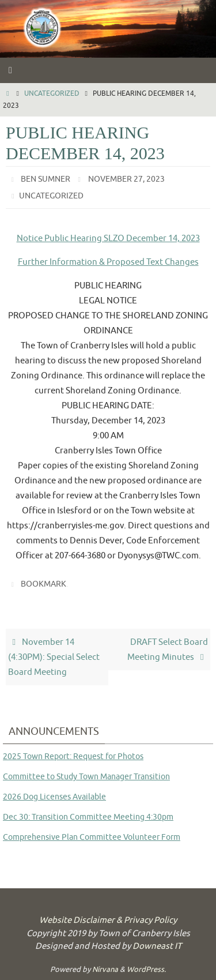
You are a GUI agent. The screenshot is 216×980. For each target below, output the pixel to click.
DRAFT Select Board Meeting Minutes (168, 649)
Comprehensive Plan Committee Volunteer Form (92, 837)
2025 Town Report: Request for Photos (73, 756)
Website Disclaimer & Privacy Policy (108, 920)
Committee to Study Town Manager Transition (86, 777)
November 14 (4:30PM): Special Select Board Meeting (54, 657)
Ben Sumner (46, 179)
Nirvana (105, 969)
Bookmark (43, 584)
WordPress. (146, 969)
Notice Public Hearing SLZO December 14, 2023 (108, 238)
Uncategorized (52, 93)
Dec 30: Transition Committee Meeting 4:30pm (88, 817)
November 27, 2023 (126, 179)
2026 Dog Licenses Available (54, 797)
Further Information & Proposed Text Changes (108, 262)
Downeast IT (157, 946)
